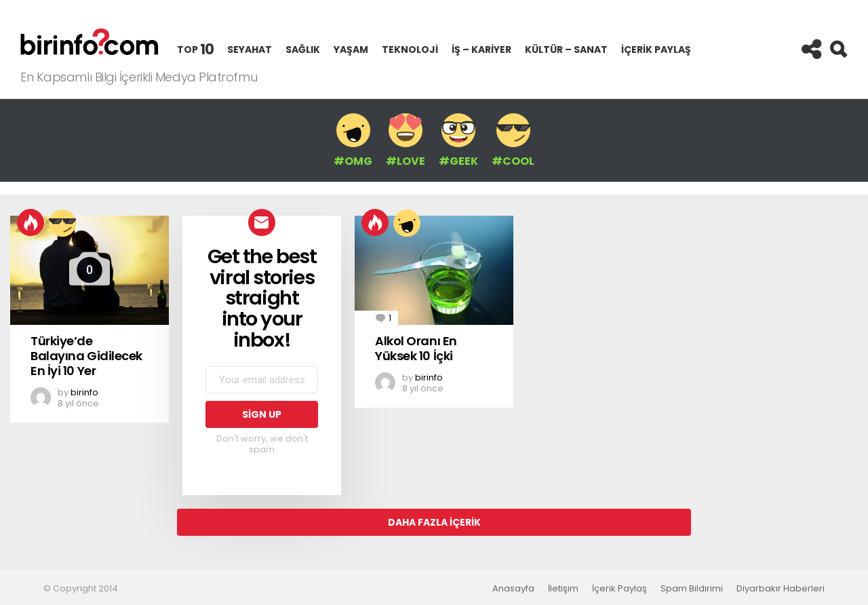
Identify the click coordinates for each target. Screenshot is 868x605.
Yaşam (351, 50)
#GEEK (458, 140)
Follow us (810, 50)
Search (837, 50)
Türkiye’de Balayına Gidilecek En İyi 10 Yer (86, 355)
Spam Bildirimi (692, 589)
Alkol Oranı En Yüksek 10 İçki (416, 348)
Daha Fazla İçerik (434, 522)
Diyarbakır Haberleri (781, 589)
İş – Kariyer (481, 50)
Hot (31, 222)
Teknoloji (410, 50)
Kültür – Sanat (566, 50)
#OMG (353, 140)
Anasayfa (513, 589)
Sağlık (303, 50)
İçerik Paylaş (656, 55)
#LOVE (406, 140)
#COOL (513, 140)
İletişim (563, 589)
